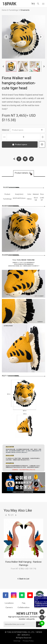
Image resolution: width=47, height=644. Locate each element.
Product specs (27, 130)
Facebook (19, 159)
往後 (16, 515)
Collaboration (23, 607)
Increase (43, 137)
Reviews (38, 607)
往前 (6, 515)
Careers (9, 607)
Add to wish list (42, 144)
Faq (24, 603)
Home (4, 10)
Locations (9, 603)
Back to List (24, 579)
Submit (39, 624)
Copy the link (31, 158)
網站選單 (43, 4)
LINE (25, 159)
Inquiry (38, 603)
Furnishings (14, 10)
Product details (21, 173)
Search (38, 4)
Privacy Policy (28, 641)
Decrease (4, 137)
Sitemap (17, 641)
